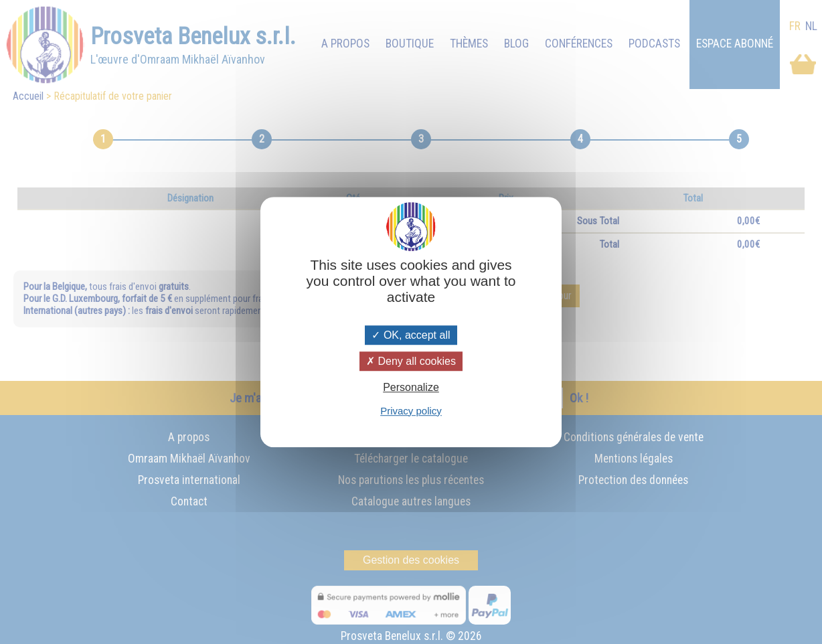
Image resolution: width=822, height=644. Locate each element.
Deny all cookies (411, 361)
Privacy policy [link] (411, 411)
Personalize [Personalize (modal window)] (411, 388)
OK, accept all (411, 335)
